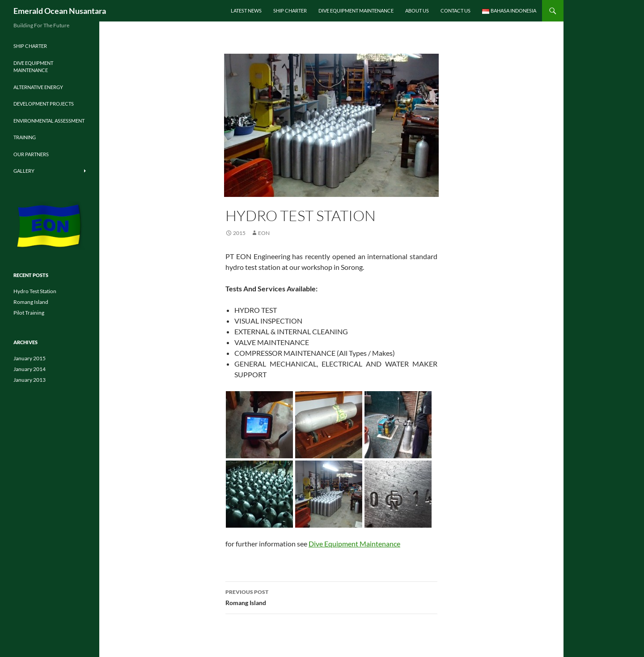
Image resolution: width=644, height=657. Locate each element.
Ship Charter (290, 11)
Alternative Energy (38, 87)
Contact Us (455, 11)
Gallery (24, 171)
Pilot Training (29, 313)
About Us (417, 11)
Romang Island (331, 597)
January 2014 (30, 369)
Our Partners (31, 154)
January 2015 (30, 358)
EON (264, 233)
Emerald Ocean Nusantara (60, 11)
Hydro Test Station (35, 291)
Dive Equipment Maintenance (356, 11)
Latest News (246, 11)
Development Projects (44, 104)
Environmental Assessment (49, 121)
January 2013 (30, 380)
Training (25, 137)
